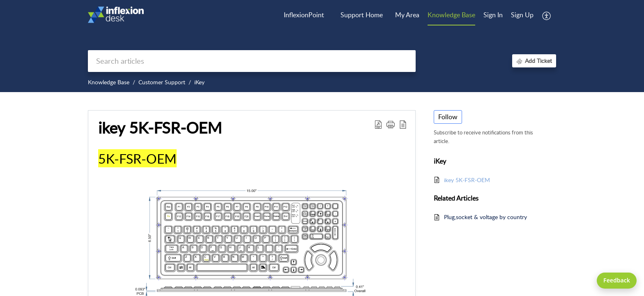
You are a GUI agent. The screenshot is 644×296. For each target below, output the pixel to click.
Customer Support (162, 82)
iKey (199, 82)
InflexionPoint (304, 15)
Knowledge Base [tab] (451, 15)
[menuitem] (493, 16)
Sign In (493, 15)
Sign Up (522, 15)
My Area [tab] (407, 15)
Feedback (617, 280)
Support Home (362, 15)
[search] (252, 61)
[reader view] (403, 124)
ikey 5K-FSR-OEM (160, 128)
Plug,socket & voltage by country (485, 217)
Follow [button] (448, 117)
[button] (391, 124)
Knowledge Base (109, 82)
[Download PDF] (378, 124)
